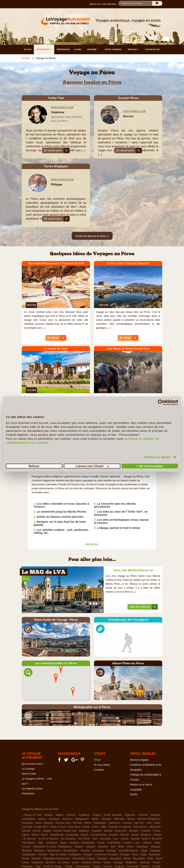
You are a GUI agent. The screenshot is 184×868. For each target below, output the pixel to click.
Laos (137, 843)
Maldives (103, 847)
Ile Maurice (30, 839)
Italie (41, 843)
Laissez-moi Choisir (92, 466)
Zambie (156, 866)
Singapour (37, 862)
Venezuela (132, 866)
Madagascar (65, 847)
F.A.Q (97, 760)
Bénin (88, 823)
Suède (107, 862)
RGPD (134, 795)
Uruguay (119, 866)
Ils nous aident (102, 765)
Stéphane (58, 112)
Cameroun (114, 823)
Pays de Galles (58, 855)
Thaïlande (27, 866)
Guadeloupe (57, 835)
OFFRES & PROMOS (113, 49)
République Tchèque (84, 858)
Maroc (130, 847)
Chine (157, 823)
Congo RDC (41, 827)
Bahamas (54, 819)
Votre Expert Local (62, 107)
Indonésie (105, 839)
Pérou (26, 579)
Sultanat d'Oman (91, 862)
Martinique (142, 847)
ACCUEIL (28, 49)
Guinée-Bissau (99, 835)
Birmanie (119, 819)
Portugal (125, 855)
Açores (42, 819)
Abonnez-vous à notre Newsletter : (104, 4)
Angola (97, 815)
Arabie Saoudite (112, 815)
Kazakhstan (88, 843)
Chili (149, 823)
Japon (63, 843)
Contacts (99, 770)
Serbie (127, 858)
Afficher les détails (157, 457)
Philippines (75, 855)
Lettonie (147, 843)
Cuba (103, 827)
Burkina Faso (63, 823)
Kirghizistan (114, 843)
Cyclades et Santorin (120, 827)
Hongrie (158, 835)
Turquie (97, 866)
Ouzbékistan (29, 855)
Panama (43, 855)
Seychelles (139, 858)
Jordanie (74, 843)
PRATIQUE (133, 49)
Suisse (75, 862)
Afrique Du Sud (32, 815)
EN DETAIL (92, 544)
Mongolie (39, 851)
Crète (95, 827)
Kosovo (127, 843)
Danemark (155, 827)
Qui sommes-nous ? (33, 764)
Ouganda (155, 851)
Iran (116, 839)
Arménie (143, 815)
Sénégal (118, 862)
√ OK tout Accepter (150, 466)
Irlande (124, 839)
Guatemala (72, 835)
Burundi (78, 823)
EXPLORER (93, 49)
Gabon (26, 835)
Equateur (84, 831)
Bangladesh (82, 819)
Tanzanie (145, 862)
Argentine (130, 815)
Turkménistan (82, 866)
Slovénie (50, 862)
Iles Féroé (84, 839)
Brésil (38, 823)
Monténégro (54, 851)
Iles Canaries (68, 839)
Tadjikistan (131, 862)
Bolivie (131, 819)
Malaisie (91, 847)
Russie (26, 858)
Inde (95, 839)
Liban (157, 843)
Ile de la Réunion (48, 839)
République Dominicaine (57, 858)
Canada (127, 823)
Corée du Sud (58, 827)
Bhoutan (107, 819)
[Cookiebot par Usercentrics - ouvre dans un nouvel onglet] (161, 403)
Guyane (114, 835)
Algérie (60, 815)
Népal (144, 851)
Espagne (97, 831)
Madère (79, 847)
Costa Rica (74, 827)
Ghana (35, 835)
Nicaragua (98, 851)
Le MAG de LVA (44, 572)
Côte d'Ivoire (140, 827)
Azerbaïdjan (28, 819)
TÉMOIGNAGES (63, 49)
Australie (155, 815)
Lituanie (26, 847)
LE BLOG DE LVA (152, 49)
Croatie (86, 827)
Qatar (144, 855)
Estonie (108, 831)
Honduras (146, 835)
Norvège (111, 851)
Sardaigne (115, 858)
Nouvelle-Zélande (128, 851)
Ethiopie (134, 831)
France (157, 831)
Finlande (145, 831)
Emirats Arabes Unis (65, 831)
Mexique (156, 847)
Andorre (71, 815)
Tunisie (68, 866)
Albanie (49, 815)
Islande (135, 839)
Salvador (102, 858)
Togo (38, 866)
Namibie (85, 851)
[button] (56, 678)
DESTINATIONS (44, 49)
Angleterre (84, 815)
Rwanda (36, 858)
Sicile (150, 858)
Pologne (88, 855)
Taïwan (156, 862)
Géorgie (124, 835)
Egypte (47, 831)
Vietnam (145, 866)
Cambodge (100, 823)
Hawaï (135, 835)
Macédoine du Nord (44, 847)
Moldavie (27, 851)
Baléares (68, 819)
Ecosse (37, 831)
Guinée (84, 835)
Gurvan (128, 116)
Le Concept (28, 769)
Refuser (34, 466)
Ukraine (108, 866)
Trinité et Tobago (53, 866)
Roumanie (155, 855)
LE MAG (78, 49)
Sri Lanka (63, 862)
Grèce (45, 835)
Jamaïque (52, 843)
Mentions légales (139, 760)
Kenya (101, 843)
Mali (113, 847)
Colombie (27, 827)
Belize (95, 819)
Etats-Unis (121, 831)
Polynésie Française (106, 855)
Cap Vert (139, 823)
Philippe (56, 184)
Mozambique (71, 851)
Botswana (27, 823)
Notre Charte (29, 774)
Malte (121, 847)
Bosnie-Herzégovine (149, 819)
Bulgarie (49, 823)
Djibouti (26, 831)
